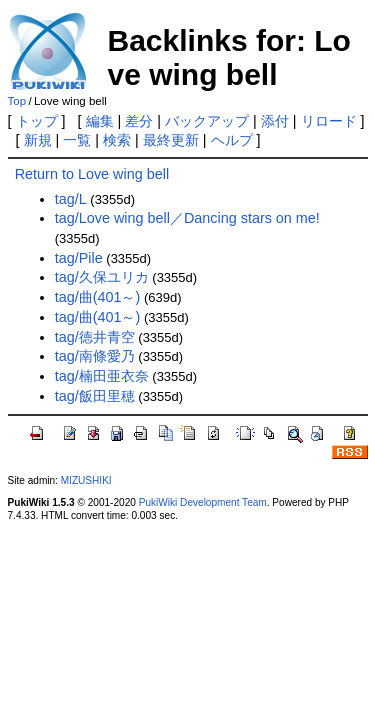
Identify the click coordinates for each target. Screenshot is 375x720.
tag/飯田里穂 (95, 396)
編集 (100, 121)
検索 (117, 140)
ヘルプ (232, 140)
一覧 (77, 140)
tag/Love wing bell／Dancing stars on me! (187, 218)
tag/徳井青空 (95, 337)
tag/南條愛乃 (95, 356)
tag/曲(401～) (98, 297)
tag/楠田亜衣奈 (102, 376)
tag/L (71, 199)
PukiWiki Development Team (203, 502)
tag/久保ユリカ (102, 277)
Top (17, 101)
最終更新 (171, 140)
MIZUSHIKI (86, 480)
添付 (275, 121)
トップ (37, 121)
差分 (139, 121)
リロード (329, 121)
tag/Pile (79, 258)
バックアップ (207, 121)
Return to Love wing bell (92, 174)
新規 (38, 140)
